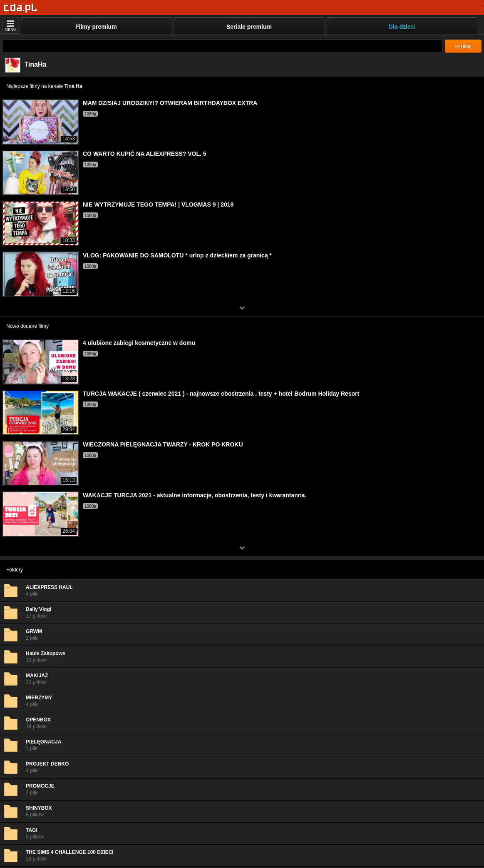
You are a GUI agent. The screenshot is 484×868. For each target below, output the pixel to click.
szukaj (463, 46)
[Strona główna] (21, 8)
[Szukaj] (222, 46)
